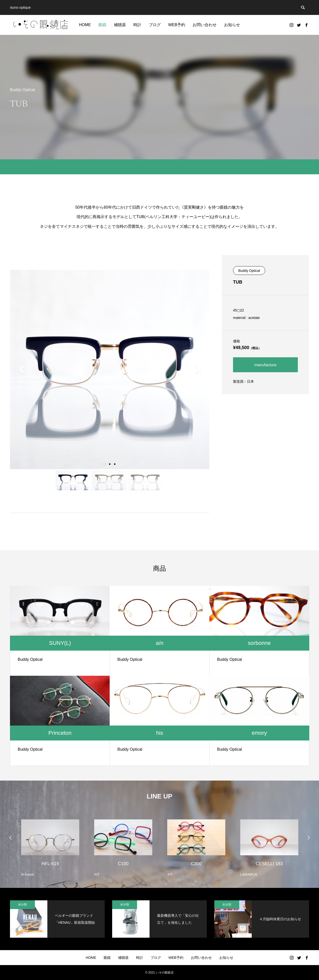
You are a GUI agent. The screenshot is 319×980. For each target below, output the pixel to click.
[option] (50, 845)
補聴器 (120, 25)
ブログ (155, 25)
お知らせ (232, 25)
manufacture (266, 365)
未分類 (22, 905)
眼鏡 (102, 25)
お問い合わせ (205, 25)
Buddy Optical (249, 271)
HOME (85, 25)
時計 (137, 25)
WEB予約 (177, 25)
